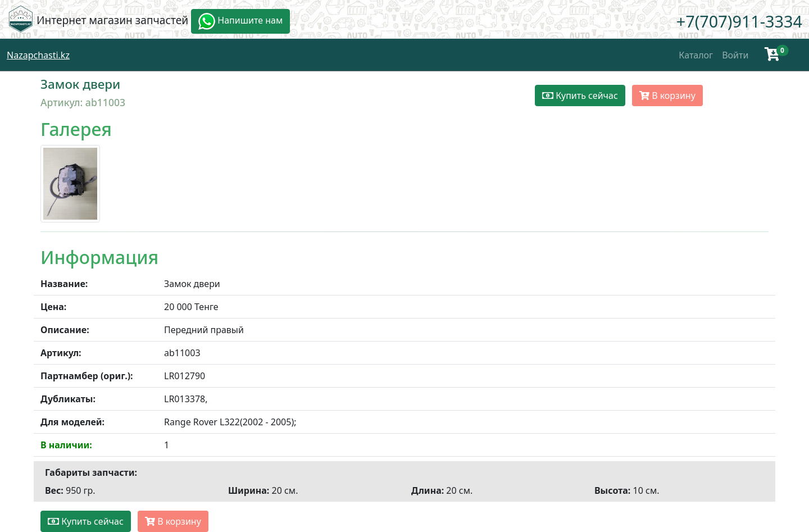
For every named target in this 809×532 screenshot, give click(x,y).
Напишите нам (240, 21)
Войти (735, 55)
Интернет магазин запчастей (112, 20)
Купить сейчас (580, 96)
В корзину (667, 96)
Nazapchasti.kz (38, 55)
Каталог (696, 55)
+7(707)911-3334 (739, 21)
